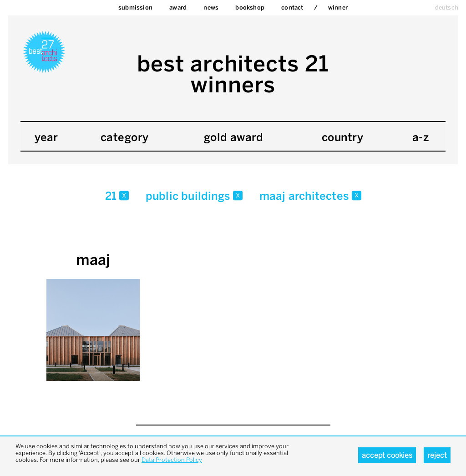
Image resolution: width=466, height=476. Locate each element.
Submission (135, 8)
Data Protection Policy (172, 460)
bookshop (250, 8)
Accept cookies (387, 455)
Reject (437, 455)
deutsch (447, 8)
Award (178, 8)
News (211, 8)
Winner (338, 8)
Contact (292, 8)
